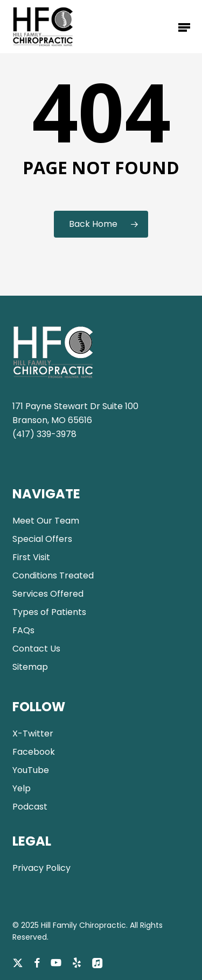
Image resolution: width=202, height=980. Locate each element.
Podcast (30, 807)
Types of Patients (49, 612)
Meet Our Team (46, 521)
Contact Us (36, 649)
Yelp (22, 788)
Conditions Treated (53, 575)
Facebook (34, 752)
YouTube (31, 770)
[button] (184, 27)
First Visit (31, 557)
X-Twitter (33, 734)
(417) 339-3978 (44, 434)
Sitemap (30, 667)
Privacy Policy (41, 868)
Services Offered (48, 594)
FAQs (23, 630)
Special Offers (42, 539)
